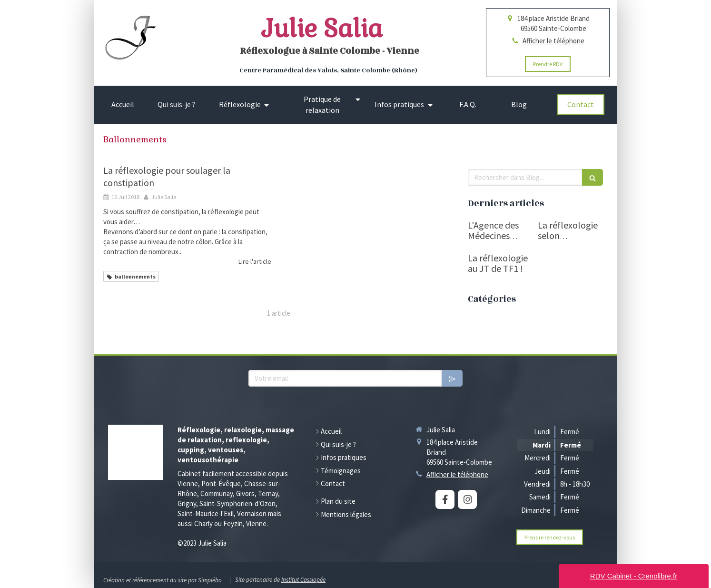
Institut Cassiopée (303, 580)
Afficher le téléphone (553, 41)
